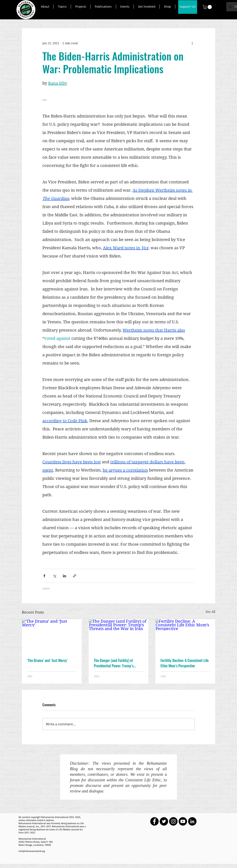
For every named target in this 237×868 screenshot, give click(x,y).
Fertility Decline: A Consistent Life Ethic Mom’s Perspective (185, 663)
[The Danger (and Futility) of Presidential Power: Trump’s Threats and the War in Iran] (119, 636)
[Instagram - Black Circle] (173, 821)
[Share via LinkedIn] (64, 576)
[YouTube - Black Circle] (183, 821)
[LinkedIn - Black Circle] (192, 821)
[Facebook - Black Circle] (154, 821)
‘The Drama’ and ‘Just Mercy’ (47, 660)
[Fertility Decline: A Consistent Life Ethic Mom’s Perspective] (185, 636)
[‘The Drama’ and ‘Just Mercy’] (52, 636)
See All (210, 612)
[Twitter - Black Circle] (164, 821)
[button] (45, 7)
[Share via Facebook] (44, 576)
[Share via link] (75, 576)
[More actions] (192, 43)
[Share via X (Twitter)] (54, 576)
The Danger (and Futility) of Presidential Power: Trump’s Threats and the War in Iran (114, 663)
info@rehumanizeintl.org (32, 851)
